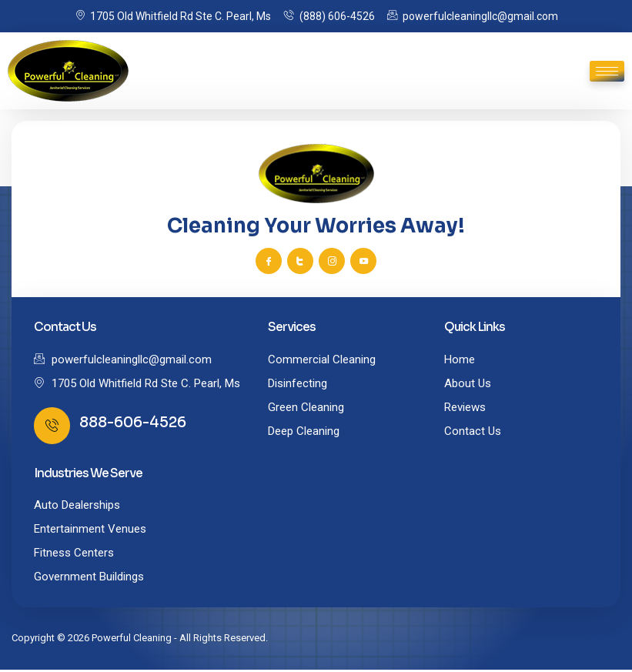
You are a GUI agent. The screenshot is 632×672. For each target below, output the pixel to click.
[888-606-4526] (52, 427)
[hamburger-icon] (607, 71)
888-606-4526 (134, 425)
